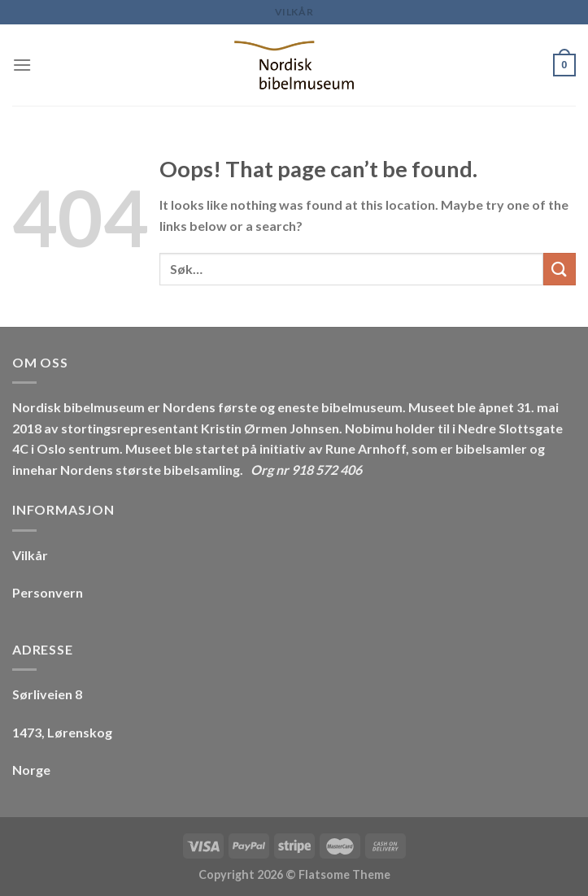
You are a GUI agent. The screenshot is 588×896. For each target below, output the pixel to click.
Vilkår (294, 12)
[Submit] (560, 269)
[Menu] (22, 65)
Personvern (48, 592)
